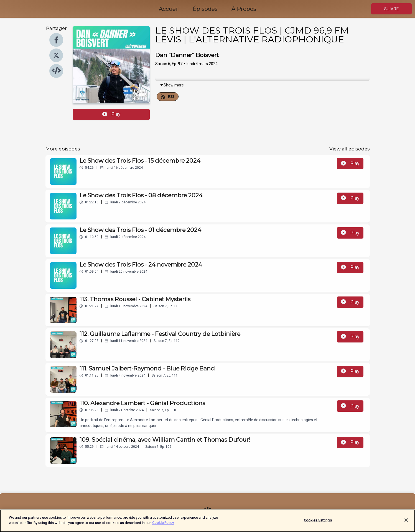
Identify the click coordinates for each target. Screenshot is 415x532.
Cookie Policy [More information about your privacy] (163, 525)
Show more (172, 85)
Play (111, 114)
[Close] (406, 522)
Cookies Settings (318, 522)
